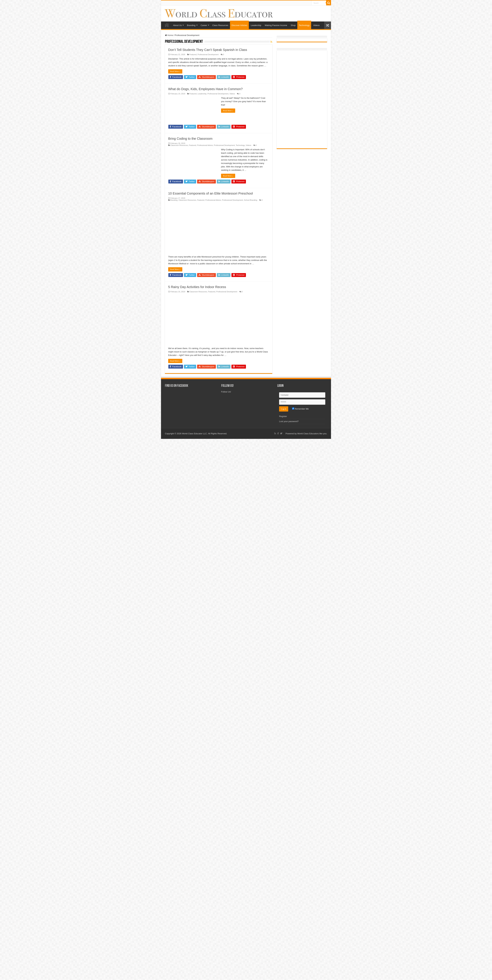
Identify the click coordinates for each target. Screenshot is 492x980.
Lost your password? (289, 836)
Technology (304, 25)
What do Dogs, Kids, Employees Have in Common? (205, 89)
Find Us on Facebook (177, 801)
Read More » (175, 71)
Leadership (256, 25)
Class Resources (220, 25)
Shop (293, 25)
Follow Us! (227, 801)
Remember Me (300, 824)
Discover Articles (239, 25)
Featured (193, 54)
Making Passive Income (276, 25)
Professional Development (208, 54)
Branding (191, 25)
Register (283, 831)
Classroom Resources (179, 145)
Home (167, 25)
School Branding (251, 200)
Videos (316, 25)
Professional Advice (205, 145)
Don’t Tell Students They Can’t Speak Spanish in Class (208, 50)
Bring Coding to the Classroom (190, 139)
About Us (177, 25)
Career (204, 25)
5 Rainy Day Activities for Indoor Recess (197, 494)
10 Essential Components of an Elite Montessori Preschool (210, 193)
